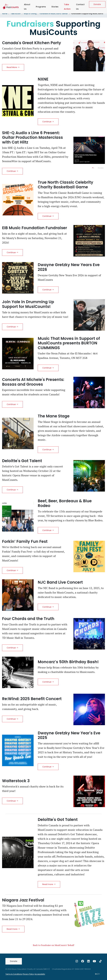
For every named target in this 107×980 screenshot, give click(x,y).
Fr (99, 974)
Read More (13, 67)
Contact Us (80, 7)
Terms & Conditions (14, 974)
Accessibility (40, 974)
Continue (48, 122)
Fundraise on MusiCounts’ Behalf (54, 14)
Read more (49, 884)
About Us (27, 7)
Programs (41, 7)
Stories (55, 7)
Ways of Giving (30, 14)
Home (5, 14)
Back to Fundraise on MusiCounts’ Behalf (53, 945)
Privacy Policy (28, 974)
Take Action (68, 7)
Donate (97, 4)
